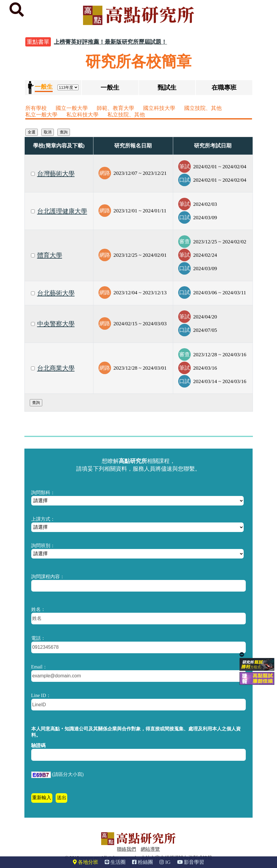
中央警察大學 (56, 324)
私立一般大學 (41, 115)
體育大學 (50, 255)
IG (165, 862)
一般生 (110, 87)
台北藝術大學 (56, 293)
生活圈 (115, 862)
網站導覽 (150, 849)
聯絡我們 (126, 849)
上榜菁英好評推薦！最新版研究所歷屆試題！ (110, 42)
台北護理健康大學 (62, 211)
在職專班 (224, 87)
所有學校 (36, 108)
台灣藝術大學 (56, 174)
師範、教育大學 (115, 108)
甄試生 (167, 87)
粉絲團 (143, 862)
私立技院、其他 (126, 115)
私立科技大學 (82, 115)
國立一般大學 (72, 108)
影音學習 (191, 862)
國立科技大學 (159, 108)
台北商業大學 (56, 368)
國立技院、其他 (203, 108)
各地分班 (86, 862)
